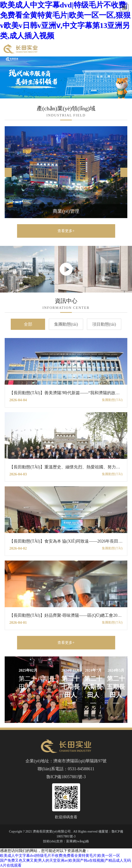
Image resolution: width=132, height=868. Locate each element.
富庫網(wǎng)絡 (77, 841)
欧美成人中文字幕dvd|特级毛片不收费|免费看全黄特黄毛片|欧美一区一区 (60, 856)
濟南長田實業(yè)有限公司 (52, 831)
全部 (28, 324)
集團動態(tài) (66, 324)
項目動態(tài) (104, 324)
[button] (124, 172)
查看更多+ (66, 231)
